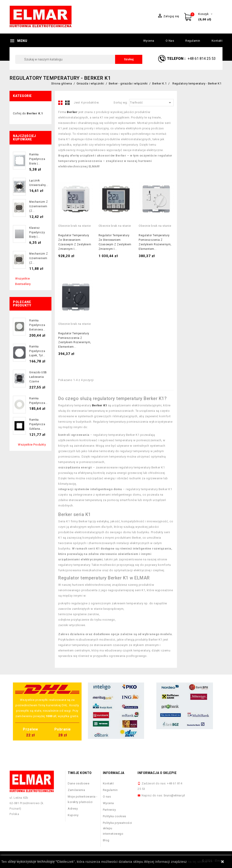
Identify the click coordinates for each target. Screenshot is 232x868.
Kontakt (217, 41)
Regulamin (193, 41)
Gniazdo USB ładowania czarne (38, 377)
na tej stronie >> (200, 862)
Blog (106, 840)
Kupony (73, 815)
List (68, 103)
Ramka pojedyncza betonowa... (37, 325)
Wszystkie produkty (32, 445)
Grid (60, 103)
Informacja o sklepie (157, 773)
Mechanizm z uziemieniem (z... (39, 206)
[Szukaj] (79, 59)
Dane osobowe (79, 783)
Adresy (73, 809)
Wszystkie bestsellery (23, 281)
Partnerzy (109, 810)
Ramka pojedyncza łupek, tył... (37, 351)
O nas (170, 41)
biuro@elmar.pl (174, 795)
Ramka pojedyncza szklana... (37, 424)
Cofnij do (28, 113)
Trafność (151, 103)
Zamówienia (76, 790)
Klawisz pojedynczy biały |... (37, 232)
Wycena (149, 41)
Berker (72, 112)
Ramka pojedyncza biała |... (37, 159)
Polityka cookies (115, 816)
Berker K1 (100, 405)
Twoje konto (80, 773)
